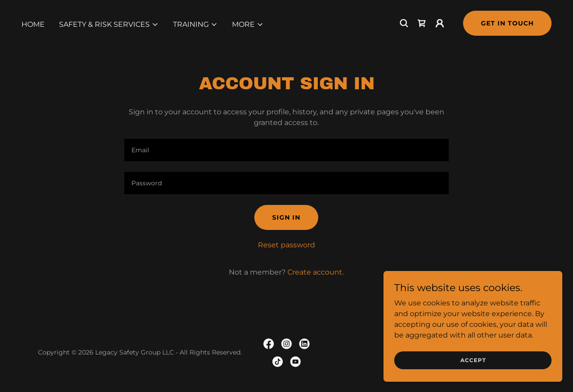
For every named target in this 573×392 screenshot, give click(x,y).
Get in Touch (507, 23)
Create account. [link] (316, 272)
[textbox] (286, 150)
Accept (473, 360)
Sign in (286, 217)
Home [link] (33, 24)
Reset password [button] (286, 245)
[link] (422, 23)
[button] (109, 25)
